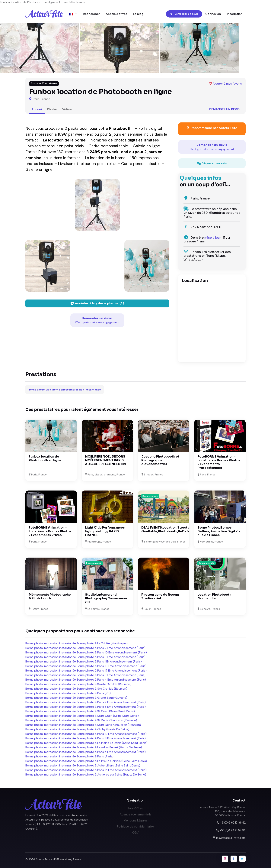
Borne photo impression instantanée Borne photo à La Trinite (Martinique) (77, 643)
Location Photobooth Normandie (214, 596)
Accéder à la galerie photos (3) (97, 303)
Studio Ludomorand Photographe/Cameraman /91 (106, 598)
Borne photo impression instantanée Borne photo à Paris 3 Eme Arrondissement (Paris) (85, 675)
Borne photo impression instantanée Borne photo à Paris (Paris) (69, 756)
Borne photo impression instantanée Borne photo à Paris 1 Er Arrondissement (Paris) (84, 661)
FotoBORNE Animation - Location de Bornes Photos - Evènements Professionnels (219, 462)
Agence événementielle (136, 814)
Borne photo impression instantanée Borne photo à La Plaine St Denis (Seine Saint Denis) (86, 743)
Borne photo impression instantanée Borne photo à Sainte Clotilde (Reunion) (78, 684)
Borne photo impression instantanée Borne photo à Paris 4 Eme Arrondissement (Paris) (86, 680)
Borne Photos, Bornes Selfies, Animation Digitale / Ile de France (219, 531)
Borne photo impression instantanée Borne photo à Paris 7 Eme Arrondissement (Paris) (86, 702)
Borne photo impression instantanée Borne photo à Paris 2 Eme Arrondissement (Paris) (85, 648)
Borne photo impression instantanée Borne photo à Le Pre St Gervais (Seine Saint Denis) (86, 761)
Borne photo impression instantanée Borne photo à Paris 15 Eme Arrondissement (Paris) (86, 770)
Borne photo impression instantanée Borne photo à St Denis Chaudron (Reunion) (81, 720)
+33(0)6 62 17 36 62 (233, 823)
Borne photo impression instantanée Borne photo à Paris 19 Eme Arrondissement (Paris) (86, 734)
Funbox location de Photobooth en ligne (45, 458)
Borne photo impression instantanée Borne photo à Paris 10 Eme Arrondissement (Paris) (86, 652)
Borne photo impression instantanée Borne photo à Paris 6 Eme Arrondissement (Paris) (86, 707)
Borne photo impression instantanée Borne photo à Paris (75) (68, 693)
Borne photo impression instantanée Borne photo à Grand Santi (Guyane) (76, 698)
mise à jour (213, 238)
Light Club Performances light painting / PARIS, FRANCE (105, 531)
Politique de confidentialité (135, 826)
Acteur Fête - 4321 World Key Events (59, 859)
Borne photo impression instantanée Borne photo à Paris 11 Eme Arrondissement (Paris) (86, 738)
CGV (135, 832)
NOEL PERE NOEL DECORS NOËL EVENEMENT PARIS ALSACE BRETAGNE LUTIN (105, 460)
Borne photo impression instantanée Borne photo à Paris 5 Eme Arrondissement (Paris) (86, 752)
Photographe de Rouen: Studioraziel (160, 596)
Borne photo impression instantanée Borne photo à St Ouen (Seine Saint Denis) (80, 711)
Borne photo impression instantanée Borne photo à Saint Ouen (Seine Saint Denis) (82, 716)
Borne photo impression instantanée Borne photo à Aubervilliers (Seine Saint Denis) (83, 765)
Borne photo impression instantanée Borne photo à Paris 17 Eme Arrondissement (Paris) (86, 670)
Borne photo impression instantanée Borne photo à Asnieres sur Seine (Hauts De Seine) (86, 774)
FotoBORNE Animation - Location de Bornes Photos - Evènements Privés (50, 531)
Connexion (213, 14)
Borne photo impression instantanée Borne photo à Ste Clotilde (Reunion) (76, 689)
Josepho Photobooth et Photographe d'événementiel (160, 460)
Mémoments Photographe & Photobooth (50, 596)
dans (65, 390)
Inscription (235, 14)
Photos (52, 109)
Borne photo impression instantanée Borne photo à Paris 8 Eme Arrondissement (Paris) (85, 657)
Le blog (138, 14)
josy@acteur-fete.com (231, 838)
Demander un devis (184, 14)
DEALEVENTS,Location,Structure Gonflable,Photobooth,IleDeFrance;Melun (175, 529)
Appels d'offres (116, 14)
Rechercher (91, 14)
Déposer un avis (212, 163)
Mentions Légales (136, 820)
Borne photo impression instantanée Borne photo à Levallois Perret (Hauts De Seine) (84, 747)
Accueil (37, 109)
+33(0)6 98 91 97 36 (233, 830)
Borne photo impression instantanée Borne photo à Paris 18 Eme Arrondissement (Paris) (86, 666)
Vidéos (67, 109)
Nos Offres (136, 808)
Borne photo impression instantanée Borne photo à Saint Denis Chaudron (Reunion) (83, 725)
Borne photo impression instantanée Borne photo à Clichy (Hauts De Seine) (77, 729)
